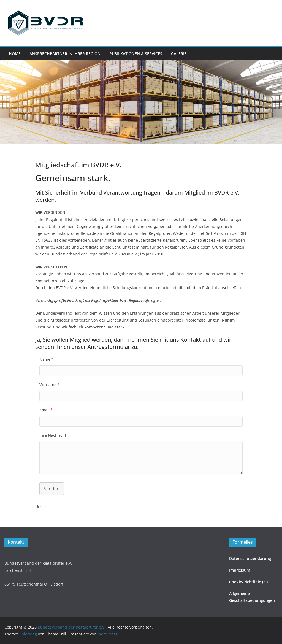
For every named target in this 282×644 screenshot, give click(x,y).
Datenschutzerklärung (250, 558)
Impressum (240, 570)
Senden (52, 489)
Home (15, 54)
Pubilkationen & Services (136, 54)
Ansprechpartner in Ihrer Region (65, 54)
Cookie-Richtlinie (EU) (249, 582)
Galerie (179, 54)
